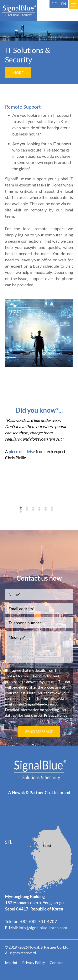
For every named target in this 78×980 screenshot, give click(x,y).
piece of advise (22, 451)
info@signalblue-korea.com (39, 704)
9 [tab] (35, 512)
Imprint (11, 963)
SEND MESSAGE (39, 732)
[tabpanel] (39, 441)
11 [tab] (48, 512)
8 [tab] (28, 512)
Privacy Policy (56, 715)
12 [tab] (54, 512)
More (18, 73)
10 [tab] (42, 512)
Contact (56, 963)
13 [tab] (23, 514)
